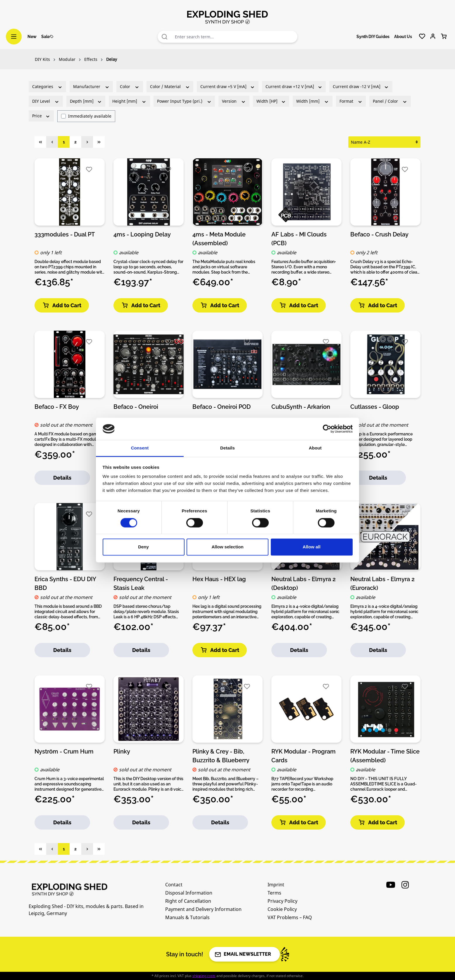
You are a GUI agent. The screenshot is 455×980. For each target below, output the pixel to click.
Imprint (276, 885)
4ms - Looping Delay (142, 234)
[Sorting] (384, 142)
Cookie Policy (282, 909)
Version (234, 101)
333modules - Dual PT (65, 234)
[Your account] (433, 37)
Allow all (312, 547)
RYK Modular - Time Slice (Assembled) (385, 756)
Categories (47, 86)
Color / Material (170, 86)
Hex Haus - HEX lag (219, 579)
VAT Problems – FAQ (290, 917)
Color (130, 86)
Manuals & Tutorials (187, 917)
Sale (48, 37)
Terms (274, 893)
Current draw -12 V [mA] (361, 86)
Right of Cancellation (188, 901)
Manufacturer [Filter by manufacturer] (91, 86)
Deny (143, 547)
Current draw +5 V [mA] (228, 86)
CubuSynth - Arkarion (301, 407)
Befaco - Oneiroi (136, 407)
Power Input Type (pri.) (184, 101)
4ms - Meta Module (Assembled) (219, 238)
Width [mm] (313, 101)
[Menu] (14, 37)
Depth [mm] (86, 101)
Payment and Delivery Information (203, 909)
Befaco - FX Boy (57, 407)
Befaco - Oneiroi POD (222, 407)
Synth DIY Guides (373, 37)
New (32, 37)
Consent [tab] (140, 448)
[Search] (165, 37)
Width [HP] (271, 101)
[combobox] (235, 37)
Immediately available (90, 116)
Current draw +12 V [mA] (294, 86)
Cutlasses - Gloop (375, 407)
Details (62, 478)
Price (41, 116)
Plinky (122, 751)
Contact (174, 885)
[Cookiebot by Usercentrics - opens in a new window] (327, 429)
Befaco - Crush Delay (379, 234)
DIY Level (46, 101)
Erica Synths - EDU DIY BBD (65, 583)
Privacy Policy (282, 901)
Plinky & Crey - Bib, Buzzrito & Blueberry (221, 756)
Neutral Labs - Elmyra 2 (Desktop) (304, 583)
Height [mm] (129, 101)
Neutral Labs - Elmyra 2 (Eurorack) (382, 583)
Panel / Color (390, 101)
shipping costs (204, 976)
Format (351, 101)
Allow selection (227, 547)
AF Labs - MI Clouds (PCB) (299, 238)
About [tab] (315, 448)
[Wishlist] (422, 37)
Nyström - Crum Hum (64, 751)
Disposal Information (189, 893)
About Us (403, 37)
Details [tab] (227, 448)
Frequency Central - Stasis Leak (141, 583)
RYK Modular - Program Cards (304, 756)
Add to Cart (62, 305)
